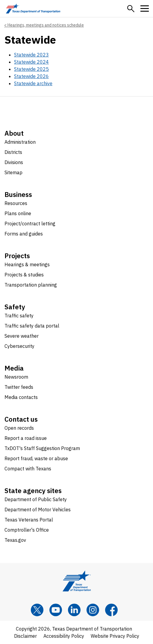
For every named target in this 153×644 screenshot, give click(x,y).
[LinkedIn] (74, 610)
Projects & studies (24, 275)
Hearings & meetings (27, 264)
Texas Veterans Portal (29, 520)
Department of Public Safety (36, 499)
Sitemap (13, 172)
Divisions (14, 162)
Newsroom (16, 377)
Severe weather (22, 336)
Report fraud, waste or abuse (36, 458)
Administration (20, 142)
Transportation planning (31, 285)
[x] (37, 610)
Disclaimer (25, 636)
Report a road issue (26, 438)
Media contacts (21, 397)
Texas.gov (15, 540)
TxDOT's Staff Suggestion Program (42, 448)
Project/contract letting (30, 224)
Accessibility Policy (64, 636)
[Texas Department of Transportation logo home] (33, 9)
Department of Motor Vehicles (38, 510)
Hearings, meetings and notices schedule (46, 25)
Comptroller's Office (27, 530)
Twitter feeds (19, 387)
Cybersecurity (19, 346)
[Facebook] (111, 610)
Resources (16, 203)
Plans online (18, 213)
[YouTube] (56, 610)
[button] (131, 9)
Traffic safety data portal (32, 326)
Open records (19, 428)
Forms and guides (24, 234)
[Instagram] (93, 610)
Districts (13, 152)
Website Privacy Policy (115, 636)
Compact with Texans (28, 469)
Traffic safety (19, 316)
